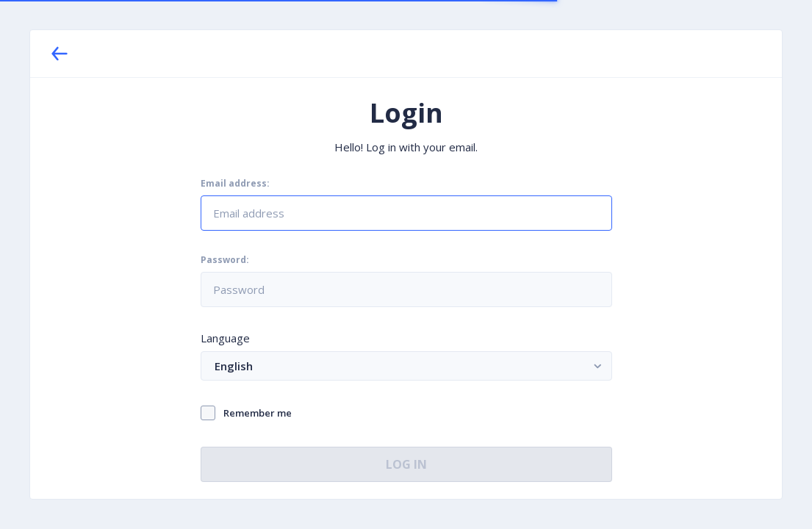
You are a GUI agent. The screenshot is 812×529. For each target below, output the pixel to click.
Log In (406, 464)
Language (225, 338)
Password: (225, 260)
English (410, 366)
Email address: (235, 184)
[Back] (60, 54)
